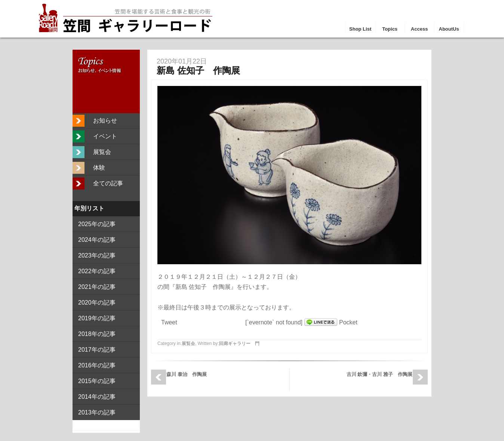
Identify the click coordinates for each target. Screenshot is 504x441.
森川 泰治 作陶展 (187, 374)
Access (420, 29)
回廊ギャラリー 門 (239, 343)
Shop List (360, 29)
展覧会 (188, 343)
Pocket (348, 322)
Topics (390, 29)
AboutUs (449, 29)
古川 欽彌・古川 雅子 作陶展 (379, 374)
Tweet (169, 322)
